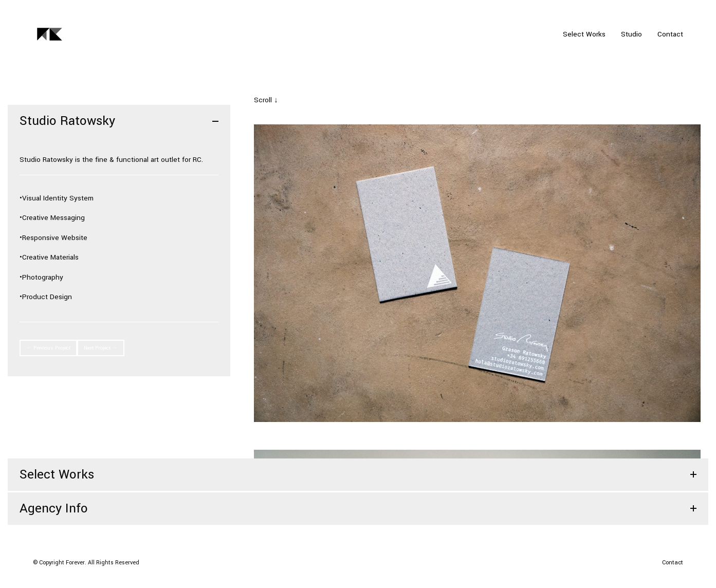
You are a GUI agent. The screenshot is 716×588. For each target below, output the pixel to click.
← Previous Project (48, 348)
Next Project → (101, 348)
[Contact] (673, 563)
